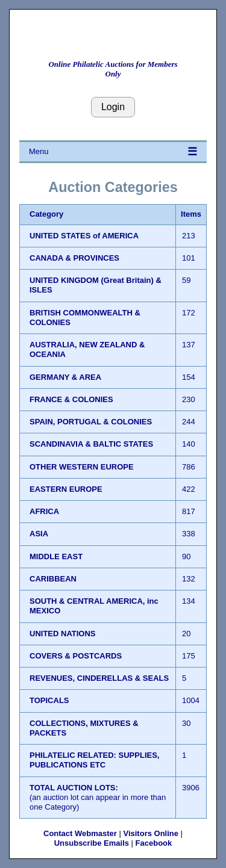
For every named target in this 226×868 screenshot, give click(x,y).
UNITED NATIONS (63, 634)
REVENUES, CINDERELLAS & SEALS (99, 678)
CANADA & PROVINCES (74, 258)
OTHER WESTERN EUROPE (82, 467)
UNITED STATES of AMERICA (84, 236)
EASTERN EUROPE (66, 489)
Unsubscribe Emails (92, 843)
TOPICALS (49, 700)
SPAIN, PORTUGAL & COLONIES (91, 422)
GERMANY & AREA (65, 377)
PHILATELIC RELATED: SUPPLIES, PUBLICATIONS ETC (94, 760)
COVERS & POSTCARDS (76, 656)
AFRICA (44, 511)
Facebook (154, 843)
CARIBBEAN (53, 579)
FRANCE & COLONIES (71, 399)
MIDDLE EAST (56, 556)
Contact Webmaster (80, 833)
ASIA (39, 534)
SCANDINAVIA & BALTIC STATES (91, 444)
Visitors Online (151, 833)
